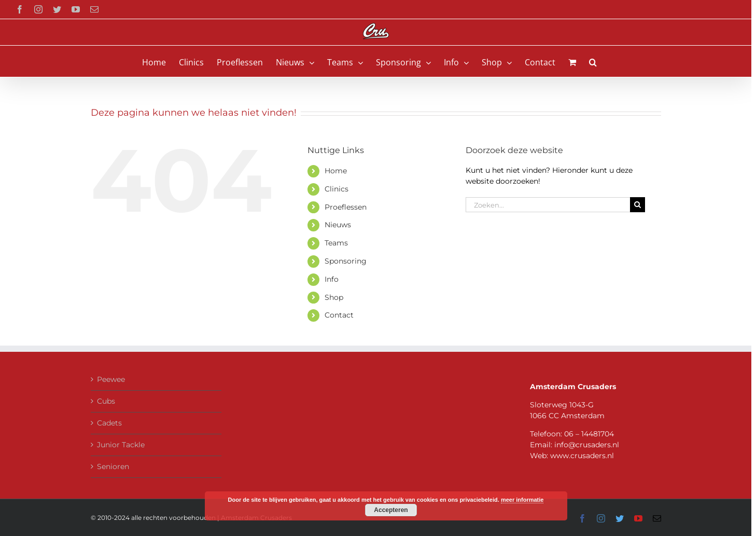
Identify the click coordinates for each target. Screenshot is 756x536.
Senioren (113, 466)
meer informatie (522, 500)
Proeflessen (346, 207)
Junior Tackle (121, 445)
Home (336, 171)
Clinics (337, 189)
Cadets (109, 423)
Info (332, 279)
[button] (593, 61)
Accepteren (391, 510)
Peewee (111, 379)
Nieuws (338, 225)
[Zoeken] (638, 205)
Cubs (106, 401)
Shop (334, 297)
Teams (336, 243)
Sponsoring (346, 261)
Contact (339, 315)
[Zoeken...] (548, 205)
